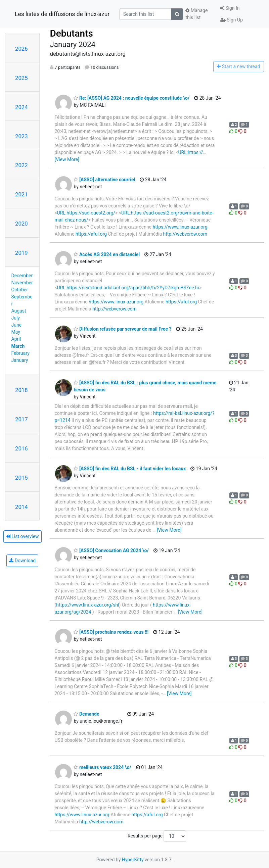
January (20, 360)
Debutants (71, 33)
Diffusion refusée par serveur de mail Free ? (122, 329)
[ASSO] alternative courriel (104, 180)
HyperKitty (133, 860)
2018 (21, 390)
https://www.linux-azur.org (180, 227)
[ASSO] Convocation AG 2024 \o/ (111, 550)
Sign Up (232, 20)
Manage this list (196, 14)
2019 (21, 253)
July (16, 318)
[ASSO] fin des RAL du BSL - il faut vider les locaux (130, 469)
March (18, 346)
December (22, 276)
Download (22, 561)
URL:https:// (190, 152)
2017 (21, 419)
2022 (21, 165)
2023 (21, 136)
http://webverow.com (185, 234)
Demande (86, 714)
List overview (23, 536)
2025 (21, 78)
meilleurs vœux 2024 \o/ (102, 767)
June (17, 325)
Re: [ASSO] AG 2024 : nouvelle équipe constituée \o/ (131, 98)
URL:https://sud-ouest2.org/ (86, 213)
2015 (21, 478)
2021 (21, 194)
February (20, 353)
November (22, 283)
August (19, 311)
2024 (21, 107)
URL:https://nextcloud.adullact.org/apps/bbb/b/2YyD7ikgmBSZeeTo (128, 288)
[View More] (67, 159)
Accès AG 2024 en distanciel (107, 254)
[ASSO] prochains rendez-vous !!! (111, 632)
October (20, 290)
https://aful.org (91, 234)
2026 (21, 49)
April (16, 339)
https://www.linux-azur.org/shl (87, 605)
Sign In (230, 8)
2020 (21, 224)
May (16, 332)
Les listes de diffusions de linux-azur (62, 14)
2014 (21, 507)
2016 (21, 448)
